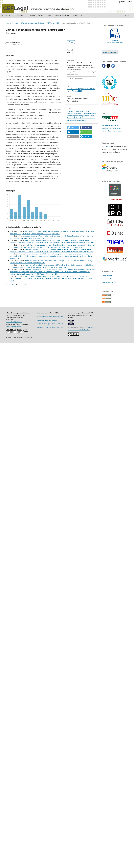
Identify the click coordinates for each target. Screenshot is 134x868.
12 (23, 284)
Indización (31, 16)
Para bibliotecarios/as (109, 282)
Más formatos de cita (76, 78)
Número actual (8, 16)
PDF (72, 42)
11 (20, 284)
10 (18, 284)
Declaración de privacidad (14, 326)
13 (25, 284)
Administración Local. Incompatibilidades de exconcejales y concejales (52, 249)
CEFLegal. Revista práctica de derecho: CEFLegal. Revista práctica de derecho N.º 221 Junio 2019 (52, 233)
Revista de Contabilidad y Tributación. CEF (50, 317)
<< (6, 284)
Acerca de (77, 16)
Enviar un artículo (110, 52)
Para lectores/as (107, 275)
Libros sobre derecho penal (112, 131)
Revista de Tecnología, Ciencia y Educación (50, 324)
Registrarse (121, 2)
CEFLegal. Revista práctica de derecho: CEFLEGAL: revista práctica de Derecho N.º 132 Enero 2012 (52, 237)
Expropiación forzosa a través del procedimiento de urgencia (48, 231)
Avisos (41, 16)
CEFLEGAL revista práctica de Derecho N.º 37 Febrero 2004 (40, 23)
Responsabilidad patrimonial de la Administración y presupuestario (51, 240)
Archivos (20, 16)
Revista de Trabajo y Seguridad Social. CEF (50, 327)
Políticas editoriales (62, 16)
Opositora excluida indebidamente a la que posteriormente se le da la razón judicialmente (60, 254)
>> (28, 284)
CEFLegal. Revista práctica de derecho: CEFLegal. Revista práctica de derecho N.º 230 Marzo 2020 (47, 247)
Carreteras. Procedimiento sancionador (40, 265)
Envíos (49, 16)
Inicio (7, 23)
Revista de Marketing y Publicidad (47, 320)
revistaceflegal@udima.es (14, 322)
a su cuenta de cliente (115, 40)
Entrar (130, 2)
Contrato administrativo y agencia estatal (41, 261)
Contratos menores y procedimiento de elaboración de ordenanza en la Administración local (60, 245)
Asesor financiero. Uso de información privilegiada (45, 236)
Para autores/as (107, 279)
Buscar (127, 16)
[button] (73, 127)
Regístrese (106, 146)
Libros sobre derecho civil (110, 125)
